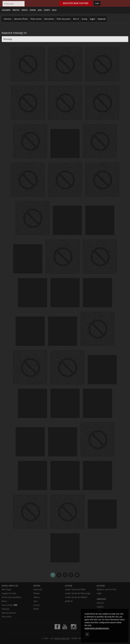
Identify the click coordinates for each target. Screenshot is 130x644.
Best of (76, 19)
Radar (36, 609)
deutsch (100, 603)
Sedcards (6, 10)
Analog (84, 19)
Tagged (92, 19)
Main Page (6, 590)
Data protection (9, 613)
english (100, 607)
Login (97, 3)
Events (47, 10)
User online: (9, 605)
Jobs (40, 10)
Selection (8, 19)
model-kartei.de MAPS (75, 590)
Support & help (9, 593)
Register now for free (76, 3)
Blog (54, 10)
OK (87, 634)
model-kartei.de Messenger (78, 593)
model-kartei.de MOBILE (76, 597)
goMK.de (69, 601)
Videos (25, 10)
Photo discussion (64, 19)
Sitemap (6, 609)
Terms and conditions (12, 597)
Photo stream (36, 19)
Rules (4, 601)
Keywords (102, 19)
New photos (49, 19)
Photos (16, 10)
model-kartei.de (62, 639)
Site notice (7, 617)
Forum (33, 10)
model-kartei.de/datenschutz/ (97, 628)
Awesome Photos (21, 19)
